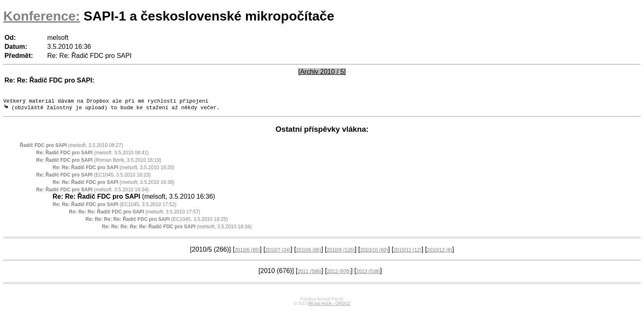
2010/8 (309, 252)
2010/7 (278, 252)
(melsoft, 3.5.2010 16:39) (114, 184)
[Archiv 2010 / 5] (322, 72)
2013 (368, 273)
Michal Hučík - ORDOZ (329, 306)
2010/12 (440, 252)
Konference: (42, 16)
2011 (310, 273)
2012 (339, 273)
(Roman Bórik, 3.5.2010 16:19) (99, 162)
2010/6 (247, 252)
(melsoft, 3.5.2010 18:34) (177, 229)
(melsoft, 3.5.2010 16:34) (92, 192)
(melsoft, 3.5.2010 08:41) (92, 155)
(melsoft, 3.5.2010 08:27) (71, 147)
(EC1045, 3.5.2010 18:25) (157, 221)
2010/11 (407, 252)
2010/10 (374, 252)
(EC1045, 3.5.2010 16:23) (93, 177)
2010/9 (340, 252)
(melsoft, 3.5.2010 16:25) (114, 170)
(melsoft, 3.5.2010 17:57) (135, 214)
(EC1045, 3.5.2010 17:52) (114, 206)
